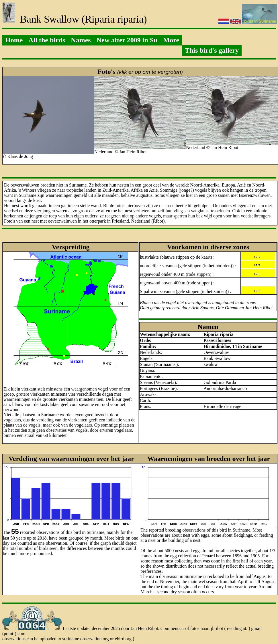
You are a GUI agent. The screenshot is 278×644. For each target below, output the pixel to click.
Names (81, 40)
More (171, 40)
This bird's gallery (212, 50)
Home (14, 40)
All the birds (47, 40)
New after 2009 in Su (127, 40)
